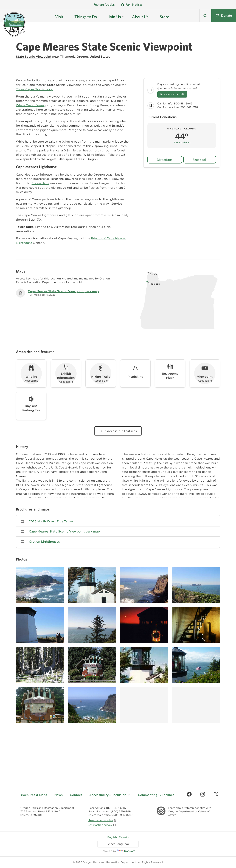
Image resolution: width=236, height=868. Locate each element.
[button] (205, 16)
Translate (126, 851)
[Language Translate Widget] (118, 844)
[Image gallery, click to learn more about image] (40, 585)
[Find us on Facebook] (189, 794)
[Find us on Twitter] (216, 794)
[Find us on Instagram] (203, 794)
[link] (118, 521)
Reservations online (103, 820)
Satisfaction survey (102, 825)
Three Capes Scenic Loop (35, 89)
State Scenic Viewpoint (34, 57)
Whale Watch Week (30, 105)
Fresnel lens (40, 183)
